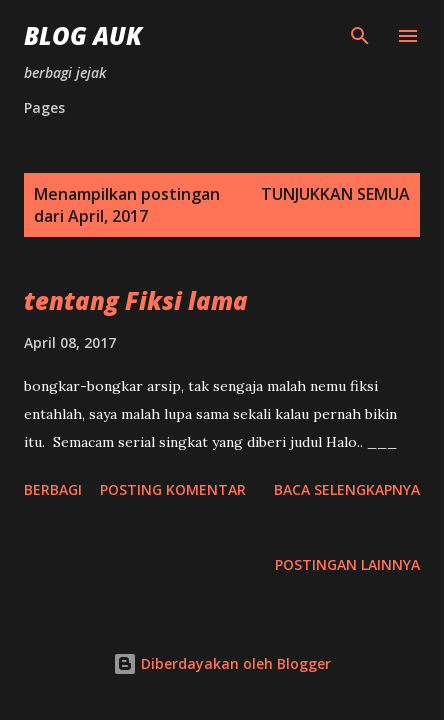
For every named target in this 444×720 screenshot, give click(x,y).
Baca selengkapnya (347, 489)
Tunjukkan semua (335, 194)
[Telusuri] (360, 36)
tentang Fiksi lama (136, 300)
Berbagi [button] (53, 489)
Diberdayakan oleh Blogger (222, 663)
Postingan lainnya (347, 564)
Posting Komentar (173, 489)
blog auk (83, 35)
